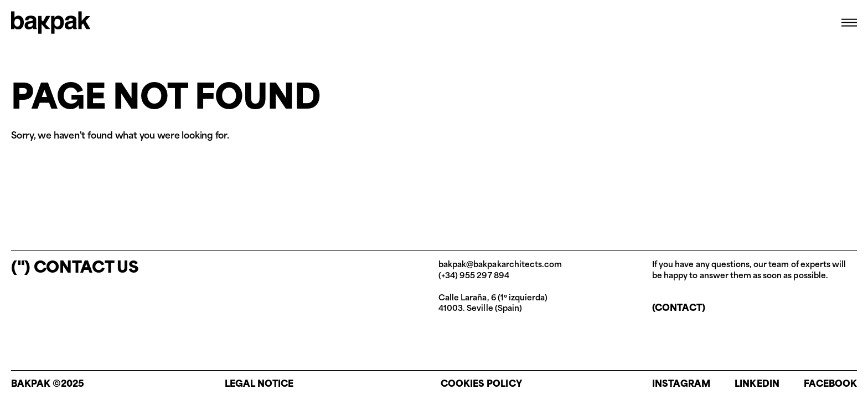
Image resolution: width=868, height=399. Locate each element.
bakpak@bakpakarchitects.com (500, 265)
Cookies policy (481, 385)
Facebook (830, 385)
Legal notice (259, 385)
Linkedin (757, 385)
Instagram (681, 385)
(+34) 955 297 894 (474, 276)
